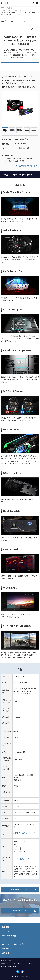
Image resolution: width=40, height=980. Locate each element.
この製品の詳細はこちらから (27, 166)
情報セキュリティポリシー (9, 960)
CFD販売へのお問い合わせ (9, 967)
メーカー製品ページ (21, 859)
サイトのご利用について (18, 963)
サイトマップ (32, 963)
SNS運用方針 (5, 963)
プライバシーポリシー (25, 960)
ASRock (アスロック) (22, 148)
